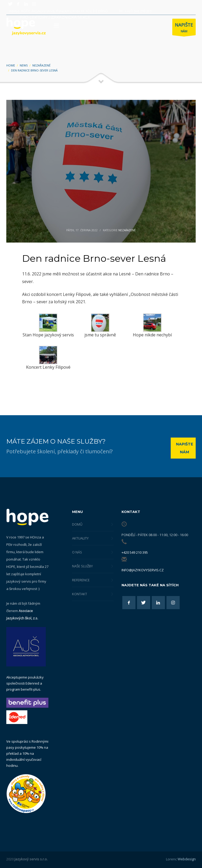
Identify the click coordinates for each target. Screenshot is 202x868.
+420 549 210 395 (135, 552)
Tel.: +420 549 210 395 (135, 11)
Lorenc (181, 859)
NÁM (184, 28)
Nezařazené (127, 230)
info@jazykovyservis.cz (143, 570)
